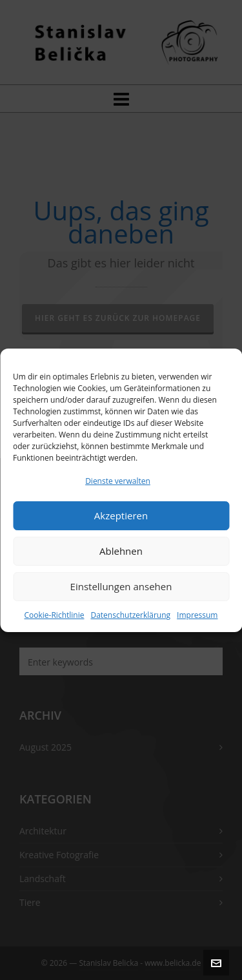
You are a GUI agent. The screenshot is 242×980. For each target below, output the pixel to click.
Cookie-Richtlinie (55, 615)
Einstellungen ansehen (121, 586)
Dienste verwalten (118, 481)
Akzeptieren (121, 515)
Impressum (197, 615)
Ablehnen (121, 551)
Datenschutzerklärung (130, 615)
